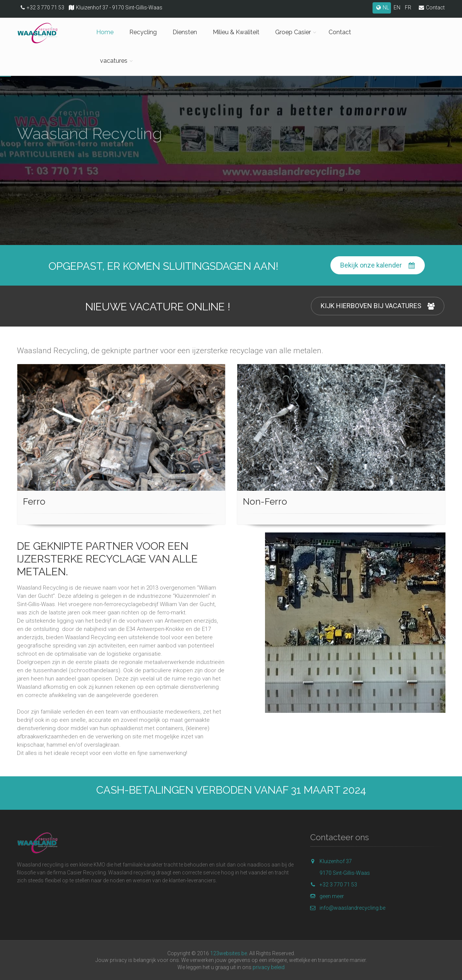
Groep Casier (293, 32)
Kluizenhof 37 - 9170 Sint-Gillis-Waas (114, 8)
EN (397, 8)
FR (408, 8)
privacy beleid (269, 967)
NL (382, 8)
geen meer (327, 896)
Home (105, 32)
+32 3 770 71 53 (41, 8)
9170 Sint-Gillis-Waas (345, 873)
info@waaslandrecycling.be (348, 908)
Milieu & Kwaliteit (236, 32)
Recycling (143, 32)
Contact (430, 8)
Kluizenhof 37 (331, 861)
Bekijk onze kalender (378, 265)
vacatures (114, 61)
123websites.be (229, 953)
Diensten (185, 32)
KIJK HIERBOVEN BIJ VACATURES (378, 306)
